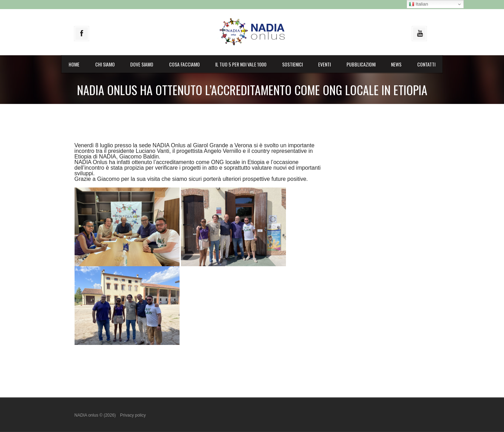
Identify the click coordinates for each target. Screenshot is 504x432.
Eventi (324, 64)
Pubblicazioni (361, 64)
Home (74, 64)
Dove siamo (142, 64)
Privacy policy (133, 415)
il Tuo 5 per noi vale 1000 (241, 64)
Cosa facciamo (184, 64)
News (396, 64)
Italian (418, 4)
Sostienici (292, 64)
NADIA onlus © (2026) (96, 415)
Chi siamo (105, 64)
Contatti (426, 64)
